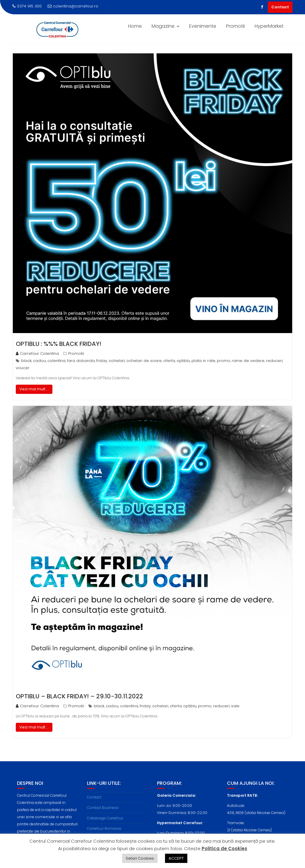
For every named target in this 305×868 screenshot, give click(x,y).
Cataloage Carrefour (105, 823)
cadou (39, 361)
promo (224, 361)
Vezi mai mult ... (34, 389)
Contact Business (103, 812)
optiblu (183, 361)
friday (102, 361)
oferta (169, 361)
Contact (280, 7)
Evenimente (203, 26)
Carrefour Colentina (37, 353)
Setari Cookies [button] (140, 858)
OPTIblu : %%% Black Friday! (59, 344)
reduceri (274, 361)
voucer (23, 368)
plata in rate (203, 361)
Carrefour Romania (104, 833)
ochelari (117, 361)
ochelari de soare (144, 361)
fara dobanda (81, 361)
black (26, 361)
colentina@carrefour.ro (73, 6)
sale (235, 706)
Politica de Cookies (224, 848)
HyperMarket (269, 26)
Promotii (235, 26)
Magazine (163, 26)
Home (135, 26)
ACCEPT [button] (176, 858)
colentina (56, 361)
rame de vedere (248, 361)
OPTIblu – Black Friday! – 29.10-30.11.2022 (79, 696)
